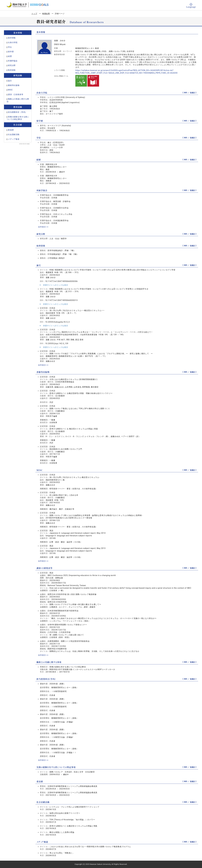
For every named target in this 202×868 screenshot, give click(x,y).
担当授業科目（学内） (18, 112)
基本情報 (12, 38)
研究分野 (12, 65)
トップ (34, 14)
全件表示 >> (43, 227)
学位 (10, 47)
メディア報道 (14, 139)
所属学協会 (13, 61)
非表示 (193, 93)
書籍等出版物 (14, 85)
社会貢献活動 (14, 134)
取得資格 (12, 70)
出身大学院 (13, 42)
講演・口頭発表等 (16, 94)
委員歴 (11, 130)
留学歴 (11, 52)
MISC (10, 90)
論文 (10, 81)
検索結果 (46, 14)
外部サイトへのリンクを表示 (54, 285)
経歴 (10, 56)
